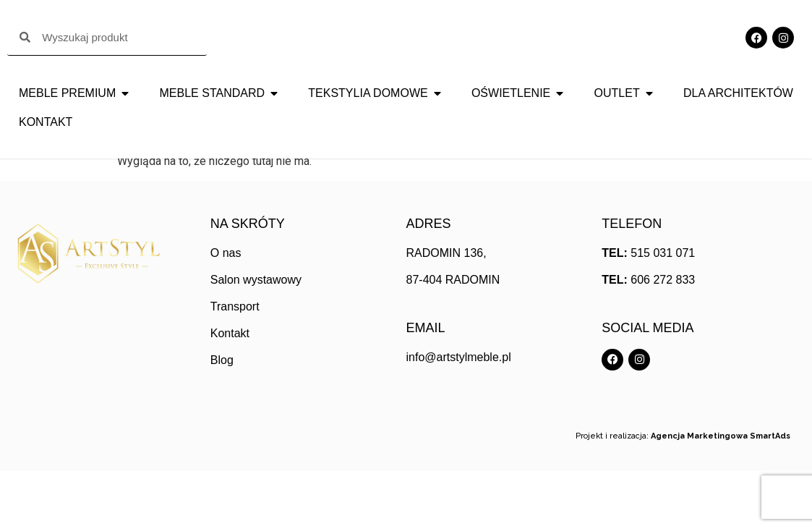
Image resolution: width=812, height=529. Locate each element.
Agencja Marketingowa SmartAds (721, 494)
